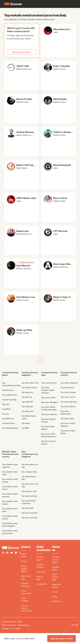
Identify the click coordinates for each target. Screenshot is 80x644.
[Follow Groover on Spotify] (16, 553)
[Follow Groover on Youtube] (12, 553)
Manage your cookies (11, 628)
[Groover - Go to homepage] (12, 548)
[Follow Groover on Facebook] (7, 553)
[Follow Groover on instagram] (3, 553)
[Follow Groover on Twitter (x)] (20, 553)
